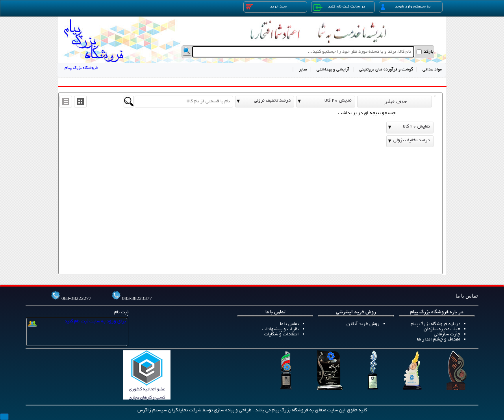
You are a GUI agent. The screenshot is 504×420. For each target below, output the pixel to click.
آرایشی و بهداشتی (333, 70)
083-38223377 (137, 298)
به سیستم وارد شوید (406, 7)
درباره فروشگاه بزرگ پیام (435, 324)
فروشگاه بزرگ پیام (81, 68)
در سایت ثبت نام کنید (339, 7)
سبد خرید (266, 7)
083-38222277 (76, 298)
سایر (303, 70)
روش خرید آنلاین (363, 324)
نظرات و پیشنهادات (281, 329)
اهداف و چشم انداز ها (439, 340)
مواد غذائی (432, 70)
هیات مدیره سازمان (442, 329)
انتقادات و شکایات (282, 334)
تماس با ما (289, 324)
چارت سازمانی (447, 334)
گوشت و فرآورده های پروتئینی (386, 70)
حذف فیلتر (395, 101)
